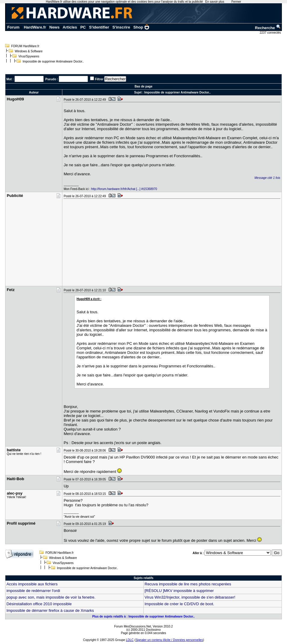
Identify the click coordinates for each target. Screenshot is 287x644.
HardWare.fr (35, 27)
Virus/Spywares (29, 56)
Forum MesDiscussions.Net (133, 626)
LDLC (130, 640)
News (55, 27)
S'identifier (99, 27)
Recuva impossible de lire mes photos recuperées (188, 584)
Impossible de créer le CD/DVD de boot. (179, 604)
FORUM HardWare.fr (25, 46)
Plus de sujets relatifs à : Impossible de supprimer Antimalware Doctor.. (143, 616)
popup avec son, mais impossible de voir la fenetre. (51, 597)
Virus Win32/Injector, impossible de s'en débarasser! (190, 597)
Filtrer (99, 79)
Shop (142, 27)
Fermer (236, 2)
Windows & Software (29, 51)
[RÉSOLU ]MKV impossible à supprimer (179, 591)
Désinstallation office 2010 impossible (39, 604)
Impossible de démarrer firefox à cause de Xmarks (50, 610)
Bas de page (143, 86)
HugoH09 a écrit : (89, 299)
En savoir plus (215, 2)
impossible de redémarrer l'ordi (33, 591)
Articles (70, 27)
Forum (13, 27)
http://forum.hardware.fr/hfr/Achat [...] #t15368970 (124, 189)
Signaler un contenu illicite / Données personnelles (169, 640)
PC (83, 27)
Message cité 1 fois (267, 178)
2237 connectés (271, 33)
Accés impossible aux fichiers (32, 584)
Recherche (268, 28)
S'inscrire (121, 27)
